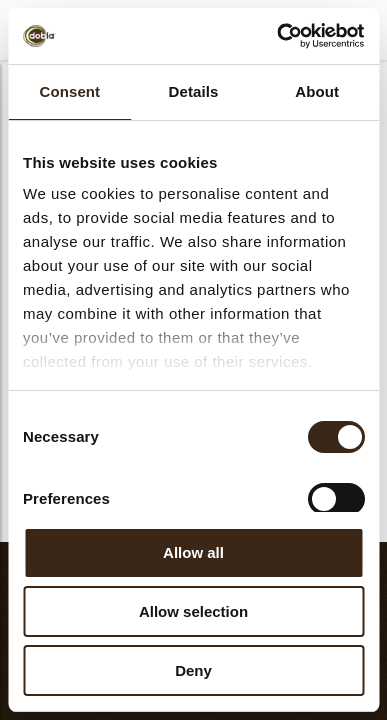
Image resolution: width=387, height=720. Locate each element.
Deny (193, 670)
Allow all (193, 552)
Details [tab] (194, 91)
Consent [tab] (69, 91)
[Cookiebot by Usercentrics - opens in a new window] (277, 36)
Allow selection (193, 611)
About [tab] (317, 91)
